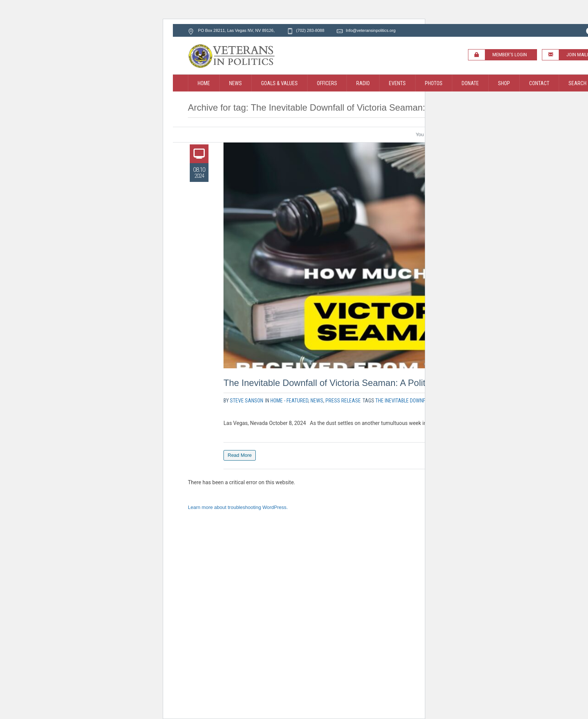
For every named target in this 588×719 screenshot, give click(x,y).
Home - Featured (289, 401)
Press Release (343, 401)
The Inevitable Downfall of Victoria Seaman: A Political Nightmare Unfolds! (371, 383)
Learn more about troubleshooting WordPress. (238, 507)
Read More (240, 455)
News (317, 401)
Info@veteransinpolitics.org (371, 30)
